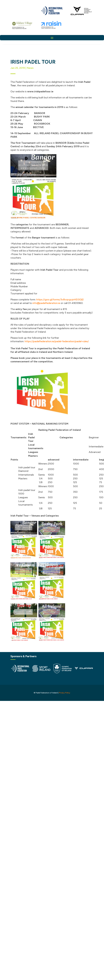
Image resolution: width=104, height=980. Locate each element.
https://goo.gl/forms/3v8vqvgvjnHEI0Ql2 (60, 300)
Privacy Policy (64, 693)
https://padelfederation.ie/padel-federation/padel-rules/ (57, 341)
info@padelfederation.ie (46, 303)
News (30, 68)
